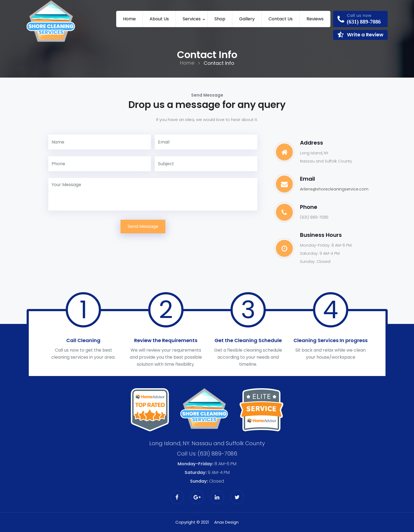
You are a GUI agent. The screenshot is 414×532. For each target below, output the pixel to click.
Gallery (247, 19)
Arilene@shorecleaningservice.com (334, 189)
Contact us (281, 19)
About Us (159, 19)
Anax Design (226, 522)
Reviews (315, 19)
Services (192, 19)
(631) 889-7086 (217, 453)
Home (129, 19)
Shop (220, 19)
